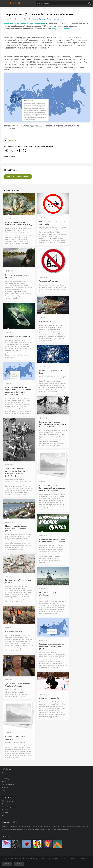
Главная (5, 773)
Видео (4, 782)
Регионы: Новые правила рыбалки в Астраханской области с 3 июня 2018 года (53, 424)
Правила (5, 813)
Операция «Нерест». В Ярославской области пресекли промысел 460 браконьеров (52, 488)
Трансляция (6, 779)
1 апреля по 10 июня (61, 29)
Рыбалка (35, 19)
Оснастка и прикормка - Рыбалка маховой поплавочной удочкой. (53, 540)
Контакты (5, 804)
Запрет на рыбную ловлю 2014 (52, 281)
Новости (5, 776)
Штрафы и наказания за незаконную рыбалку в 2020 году (19, 223)
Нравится (12, 141)
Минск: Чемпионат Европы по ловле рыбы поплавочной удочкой (17, 528)
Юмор (4, 791)
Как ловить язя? (46, 322)
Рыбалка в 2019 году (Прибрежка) (48, 594)
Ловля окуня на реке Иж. (49, 698)
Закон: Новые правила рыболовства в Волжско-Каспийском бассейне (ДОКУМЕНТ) (15, 472)
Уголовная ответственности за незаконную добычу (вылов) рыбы (51, 646)
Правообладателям (9, 807)
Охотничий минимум (14, 631)
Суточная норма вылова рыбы (18, 336)
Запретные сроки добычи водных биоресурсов (24, 23)
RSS (3, 816)
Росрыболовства (53, 19)
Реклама (5, 810)
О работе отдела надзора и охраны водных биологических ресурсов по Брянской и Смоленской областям (18, 391)
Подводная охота (8, 785)
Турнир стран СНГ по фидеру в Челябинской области (18, 685)
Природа (42, 19)
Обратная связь (7, 801)
